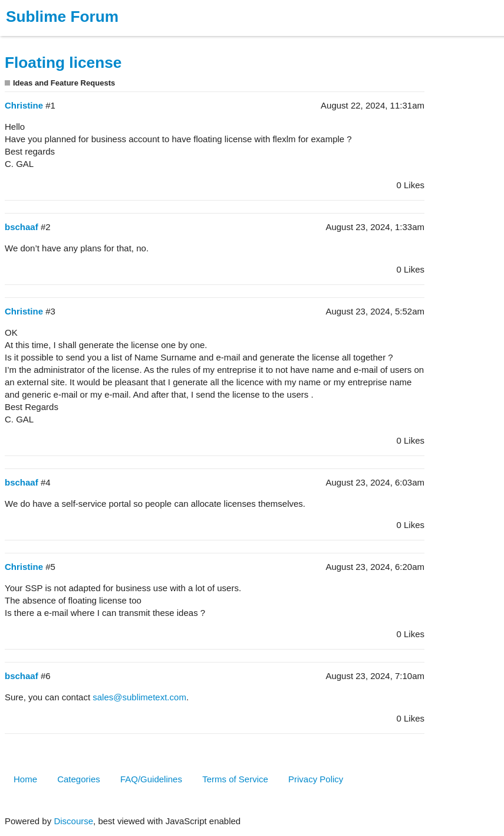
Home (25, 779)
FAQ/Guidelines (151, 779)
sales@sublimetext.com (139, 697)
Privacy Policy (316, 779)
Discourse (73, 821)
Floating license (63, 63)
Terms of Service (235, 779)
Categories (79, 779)
